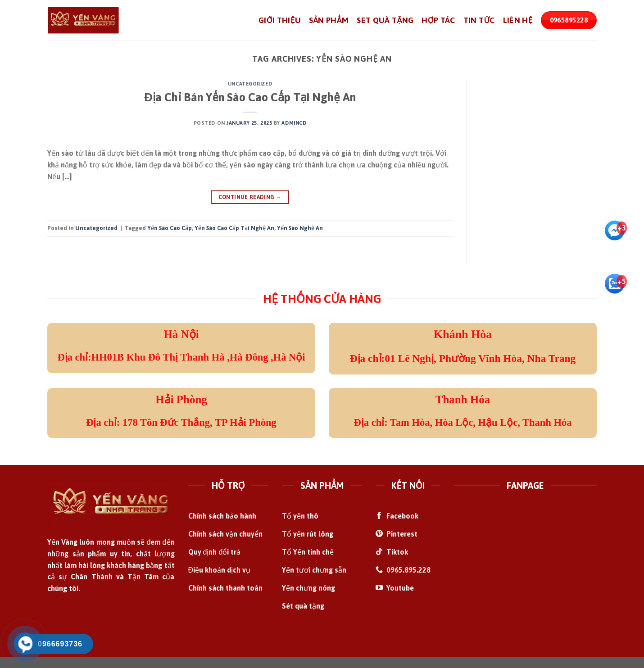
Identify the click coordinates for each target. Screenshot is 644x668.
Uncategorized (250, 84)
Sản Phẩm (329, 20)
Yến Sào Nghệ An (300, 228)
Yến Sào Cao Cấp (170, 228)
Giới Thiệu (280, 20)
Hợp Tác (438, 20)
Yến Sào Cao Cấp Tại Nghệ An (234, 228)
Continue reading (250, 197)
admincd (294, 123)
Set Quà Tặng (385, 20)
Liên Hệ (518, 20)
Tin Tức (479, 20)
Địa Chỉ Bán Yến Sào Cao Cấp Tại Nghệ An (250, 97)
